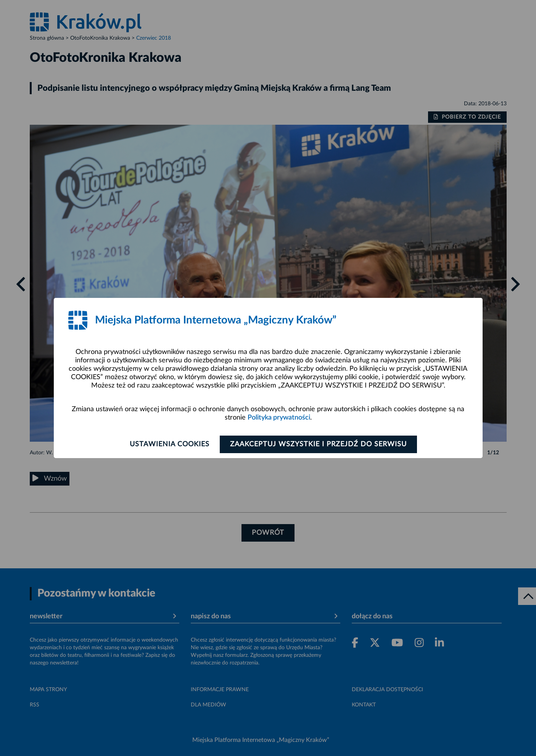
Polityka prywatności (279, 418)
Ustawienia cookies (170, 444)
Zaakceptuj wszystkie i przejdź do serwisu (318, 444)
